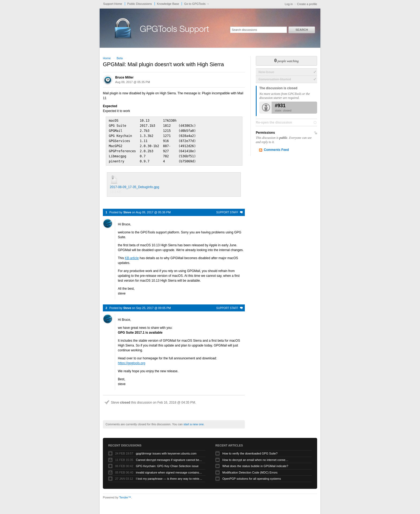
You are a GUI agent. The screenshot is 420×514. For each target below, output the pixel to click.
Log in (289, 4)
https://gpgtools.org (132, 361)
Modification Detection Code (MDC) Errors (250, 470)
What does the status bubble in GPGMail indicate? (255, 464)
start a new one (194, 422)
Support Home (113, 4)
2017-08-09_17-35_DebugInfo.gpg (134, 185)
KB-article (132, 256)
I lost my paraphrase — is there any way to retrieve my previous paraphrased (169, 476)
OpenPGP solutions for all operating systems (252, 476)
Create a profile (307, 4)
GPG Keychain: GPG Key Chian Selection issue (167, 464)
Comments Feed (276, 150)
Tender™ (125, 495)
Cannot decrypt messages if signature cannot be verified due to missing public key (169, 457)
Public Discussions (140, 4)
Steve (127, 210)
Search (302, 30)
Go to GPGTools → (197, 4)
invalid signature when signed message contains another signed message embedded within (169, 470)
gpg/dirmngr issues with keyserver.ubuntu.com (166, 451)
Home (107, 58)
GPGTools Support (174, 30)
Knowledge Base (168, 4)
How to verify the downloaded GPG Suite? (250, 451)
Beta (120, 58)
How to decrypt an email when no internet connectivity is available (256, 457)
